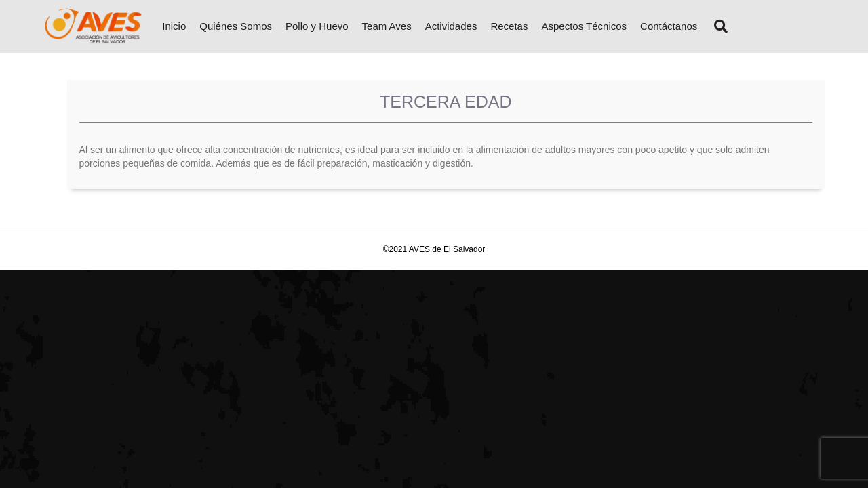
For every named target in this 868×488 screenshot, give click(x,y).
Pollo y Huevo (317, 26)
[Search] (716, 26)
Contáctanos (669, 26)
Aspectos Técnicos (584, 26)
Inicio (174, 26)
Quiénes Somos (236, 26)
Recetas (509, 26)
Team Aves (387, 26)
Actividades (451, 26)
